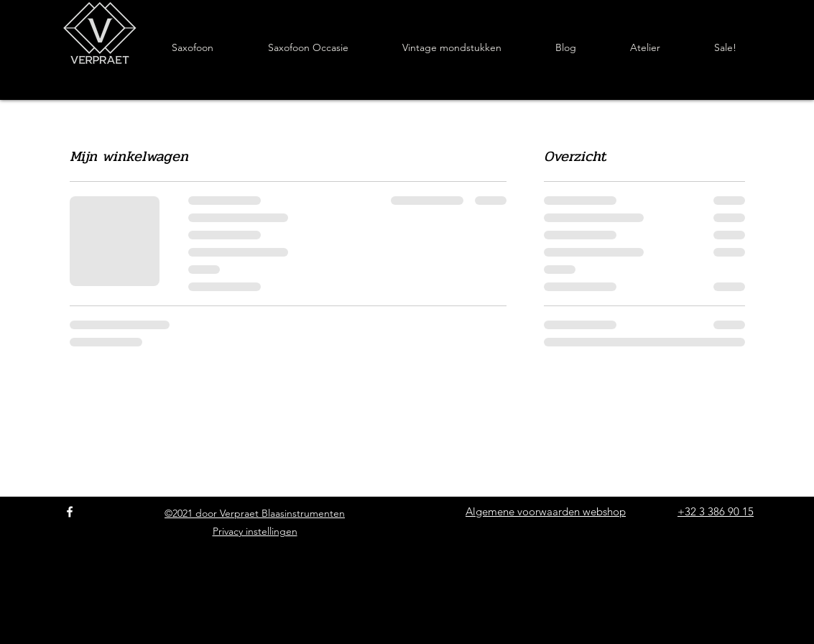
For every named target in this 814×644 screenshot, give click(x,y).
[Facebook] (70, 512)
